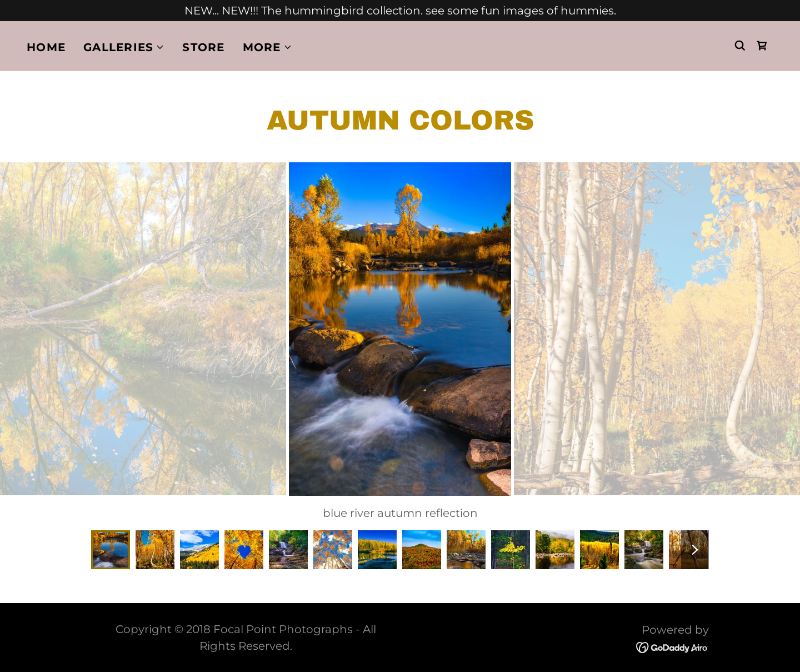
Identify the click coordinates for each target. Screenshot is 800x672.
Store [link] (203, 47)
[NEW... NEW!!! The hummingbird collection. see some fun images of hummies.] (400, 11)
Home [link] (46, 47)
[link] (762, 46)
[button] (124, 47)
